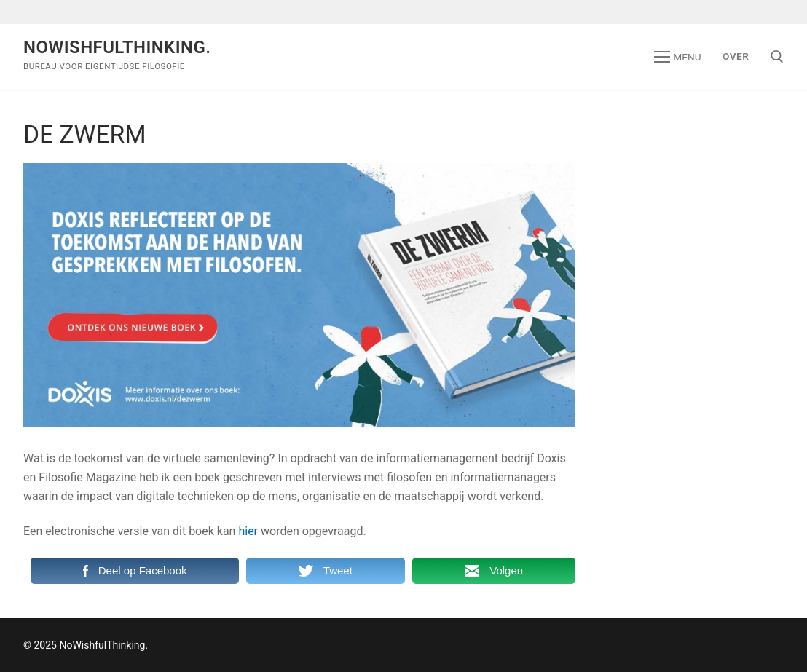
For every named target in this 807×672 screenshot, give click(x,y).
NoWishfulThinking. (117, 47)
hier (248, 531)
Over (736, 56)
